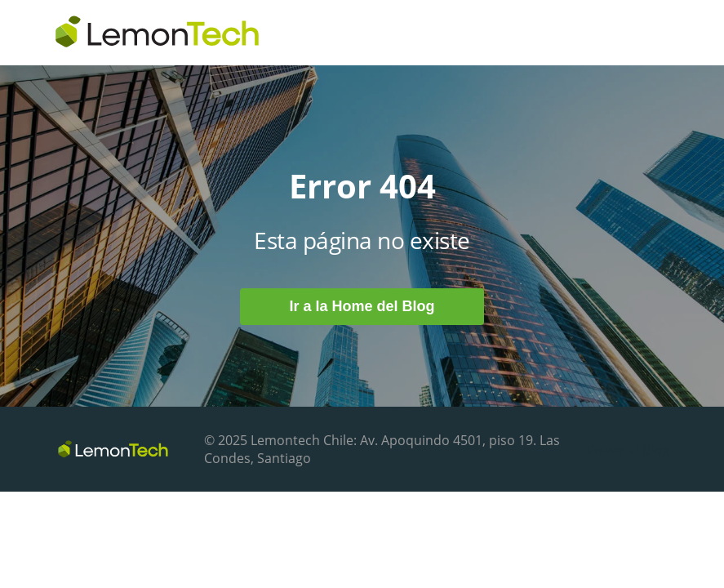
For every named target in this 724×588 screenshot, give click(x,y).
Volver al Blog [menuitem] (628, 450)
